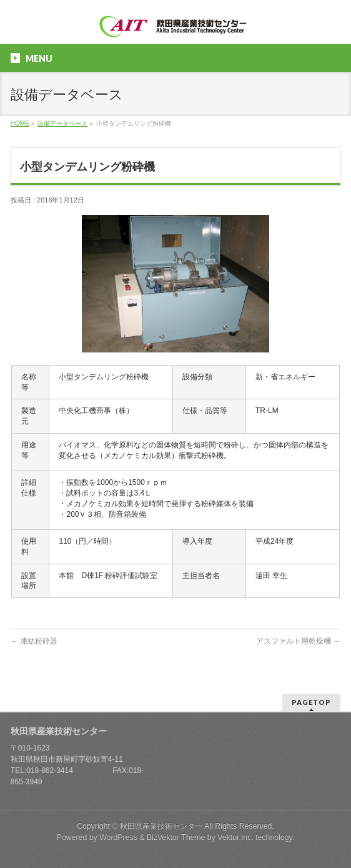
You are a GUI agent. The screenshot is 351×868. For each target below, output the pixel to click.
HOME (20, 123)
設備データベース (62, 123)
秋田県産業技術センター (161, 826)
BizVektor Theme (176, 837)
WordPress (118, 837)
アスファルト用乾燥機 (298, 641)
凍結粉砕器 (34, 641)
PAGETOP (311, 702)
